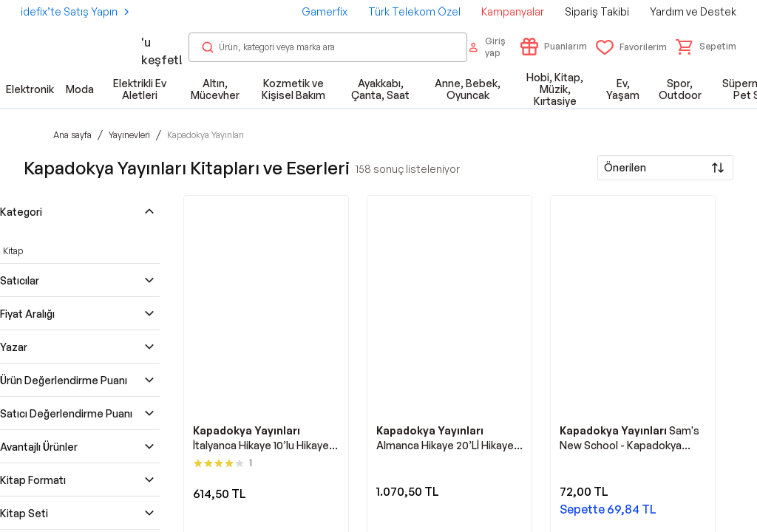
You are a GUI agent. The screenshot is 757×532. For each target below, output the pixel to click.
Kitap (13, 251)
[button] (706, 47)
